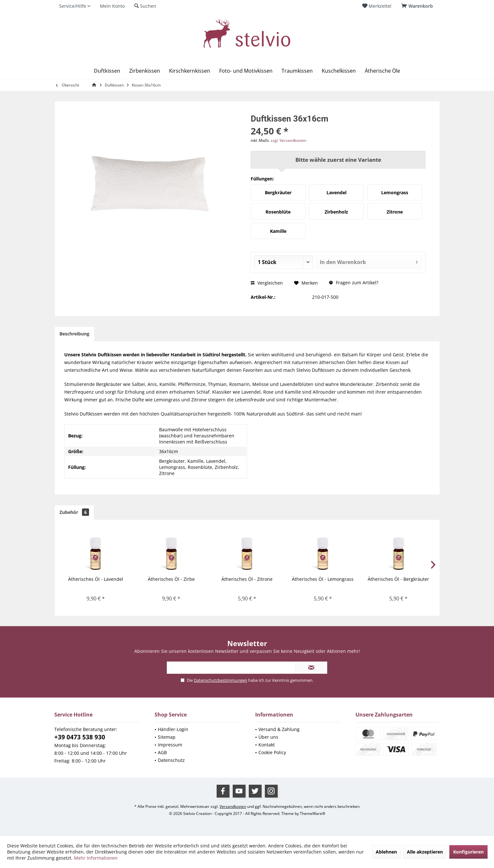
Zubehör (74, 512)
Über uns (268, 737)
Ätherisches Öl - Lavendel (96, 579)
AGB (162, 752)
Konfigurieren (468, 852)
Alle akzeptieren (425, 852)
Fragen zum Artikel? (354, 283)
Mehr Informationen (96, 858)
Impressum (170, 745)
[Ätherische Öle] (382, 71)
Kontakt (267, 745)
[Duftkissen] (107, 71)
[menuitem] (418, 6)
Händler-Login (173, 729)
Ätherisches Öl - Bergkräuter (398, 579)
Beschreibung (74, 334)
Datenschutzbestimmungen (220, 680)
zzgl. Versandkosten (288, 140)
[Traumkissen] (297, 71)
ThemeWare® (313, 813)
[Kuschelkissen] (339, 71)
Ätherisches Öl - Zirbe (171, 579)
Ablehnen (386, 852)
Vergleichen (267, 283)
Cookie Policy (272, 752)
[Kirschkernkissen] (190, 71)
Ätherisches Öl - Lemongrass (323, 579)
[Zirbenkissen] (145, 71)
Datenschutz (171, 760)
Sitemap (167, 737)
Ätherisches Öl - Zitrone (247, 579)
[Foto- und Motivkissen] (246, 71)
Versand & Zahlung (279, 729)
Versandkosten (233, 806)
